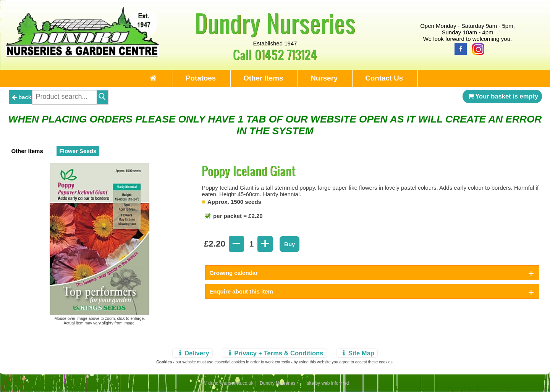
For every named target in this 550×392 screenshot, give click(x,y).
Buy (290, 244)
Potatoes (201, 78)
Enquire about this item (241, 291)
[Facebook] (459, 48)
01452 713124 (286, 54)
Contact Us (384, 78)
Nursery (324, 78)
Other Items (263, 78)
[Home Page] (82, 54)
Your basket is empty (502, 96)
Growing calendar (234, 273)
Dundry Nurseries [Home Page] (275, 23)
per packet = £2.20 (237, 216)
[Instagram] (476, 48)
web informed (335, 383)
